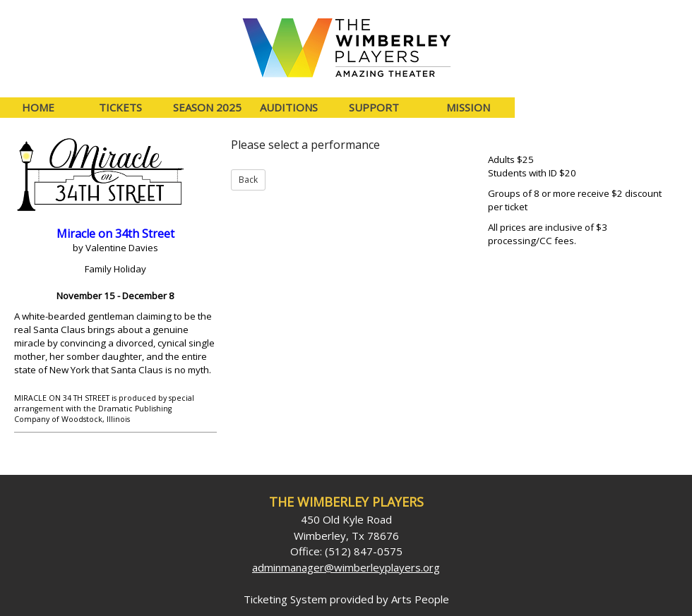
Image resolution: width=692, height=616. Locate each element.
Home (38, 107)
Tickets (120, 107)
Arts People (420, 599)
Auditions (289, 107)
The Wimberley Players (346, 502)
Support (374, 107)
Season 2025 (207, 107)
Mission (468, 107)
